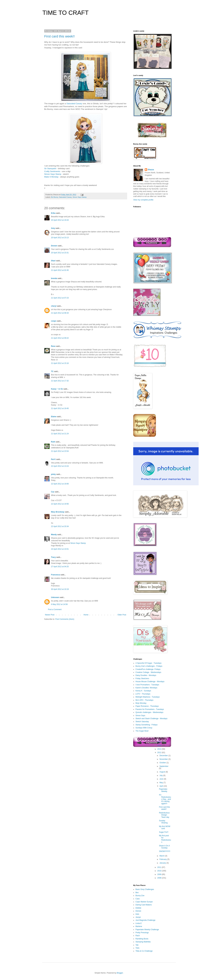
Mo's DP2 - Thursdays (144, 700)
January (163, 863)
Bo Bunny (55, 197)
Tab (137, 945)
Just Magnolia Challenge (145, 920)
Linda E (139, 923)
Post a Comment (55, 609)
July (161, 775)
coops (54, 321)
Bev (137, 893)
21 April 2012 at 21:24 (60, 434)
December (164, 756)
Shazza (151, 170)
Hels (137, 914)
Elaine (54, 417)
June (162, 779)
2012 (160, 753)
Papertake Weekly (163, 790)
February (163, 859)
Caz (53, 492)
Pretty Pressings (142, 933)
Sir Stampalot (50, 168)
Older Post (122, 615)
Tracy (53, 557)
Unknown (55, 597)
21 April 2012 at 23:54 (60, 451)
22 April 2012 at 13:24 (60, 466)
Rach (138, 936)
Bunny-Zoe (140, 896)
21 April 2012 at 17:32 (60, 381)
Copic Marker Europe (144, 902)
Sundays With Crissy (144, 728)
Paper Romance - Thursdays (147, 706)
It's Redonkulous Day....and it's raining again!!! (165, 799)
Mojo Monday (141, 703)
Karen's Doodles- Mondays (146, 688)
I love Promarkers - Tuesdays (147, 685)
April (161, 786)
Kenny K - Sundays (143, 691)
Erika (53, 213)
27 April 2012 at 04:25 (60, 567)
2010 (160, 871)
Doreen (54, 246)
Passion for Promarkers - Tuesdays (150, 709)
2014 (160, 745)
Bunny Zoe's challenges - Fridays (149, 666)
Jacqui (138, 917)
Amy (53, 228)
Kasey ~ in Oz (57, 389)
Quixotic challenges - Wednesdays (149, 712)
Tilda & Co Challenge (144, 951)
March (162, 856)
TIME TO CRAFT (65, 13)
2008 (160, 878)
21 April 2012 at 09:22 (60, 338)
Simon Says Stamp (53, 174)
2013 (160, 749)
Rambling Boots (142, 939)
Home (86, 615)
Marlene (139, 926)
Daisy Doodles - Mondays (146, 675)
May (161, 783)
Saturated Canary (74, 104)
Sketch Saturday (142, 722)
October (163, 763)
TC (52, 371)
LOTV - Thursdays (143, 694)
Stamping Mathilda (143, 942)
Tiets (137, 948)
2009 (160, 874)
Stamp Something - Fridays (146, 725)
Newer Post (50, 615)
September (164, 766)
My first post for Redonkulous (165, 839)
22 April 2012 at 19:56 (60, 504)
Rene (53, 346)
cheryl (54, 306)
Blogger (120, 973)
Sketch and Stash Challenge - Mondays (151, 719)
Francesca (55, 575)
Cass (138, 899)
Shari (53, 261)
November (164, 759)
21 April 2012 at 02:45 (60, 270)
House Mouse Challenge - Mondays (150, 682)
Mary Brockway (58, 512)
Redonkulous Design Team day (164, 815)
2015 (160, 742)
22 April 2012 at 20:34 (60, 526)
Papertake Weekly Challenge (147, 930)
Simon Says (140, 716)
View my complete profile (143, 200)
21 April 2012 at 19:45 (60, 408)
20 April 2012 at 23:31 (60, 253)
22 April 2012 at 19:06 (60, 484)
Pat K (53, 459)
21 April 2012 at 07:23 (60, 298)
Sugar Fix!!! (164, 832)
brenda (54, 278)
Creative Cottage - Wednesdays (148, 672)
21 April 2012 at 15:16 (60, 363)
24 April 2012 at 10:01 (60, 549)
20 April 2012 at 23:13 (60, 238)
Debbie (138, 908)
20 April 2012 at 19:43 (60, 220)
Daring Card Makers (144, 905)
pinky (53, 474)
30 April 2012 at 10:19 (60, 589)
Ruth (53, 442)
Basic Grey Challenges (145, 889)
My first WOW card (165, 827)
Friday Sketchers (142, 679)
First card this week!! (59, 36)
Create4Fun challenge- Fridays (148, 669)
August (163, 772)
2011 (160, 867)
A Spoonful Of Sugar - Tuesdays (148, 663)
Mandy (54, 535)
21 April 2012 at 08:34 (60, 313)
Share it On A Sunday (164, 847)
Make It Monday (51, 177)
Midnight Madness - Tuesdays (148, 697)
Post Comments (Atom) (65, 619)
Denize (138, 911)
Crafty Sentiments (52, 171)
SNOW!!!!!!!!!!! (165, 851)
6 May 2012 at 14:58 (59, 604)
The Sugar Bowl (142, 731)
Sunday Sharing (163, 822)
